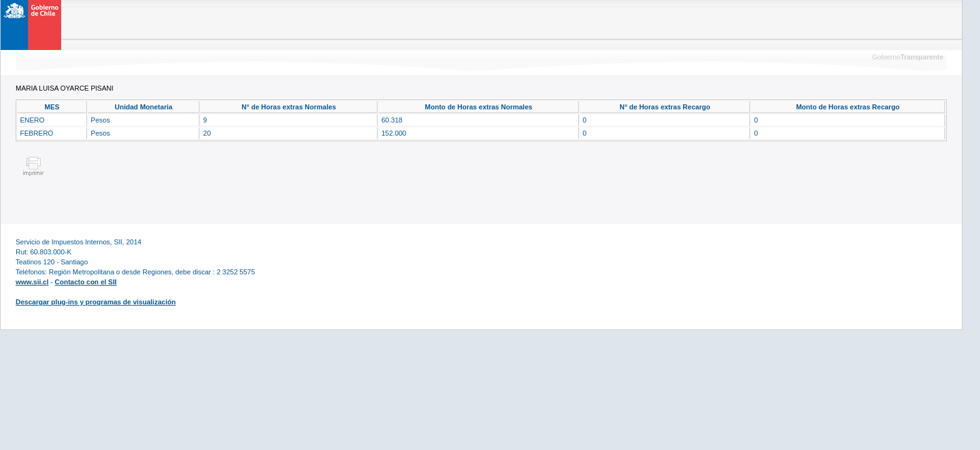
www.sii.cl (32, 282)
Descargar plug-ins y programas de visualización (96, 302)
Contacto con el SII (86, 282)
